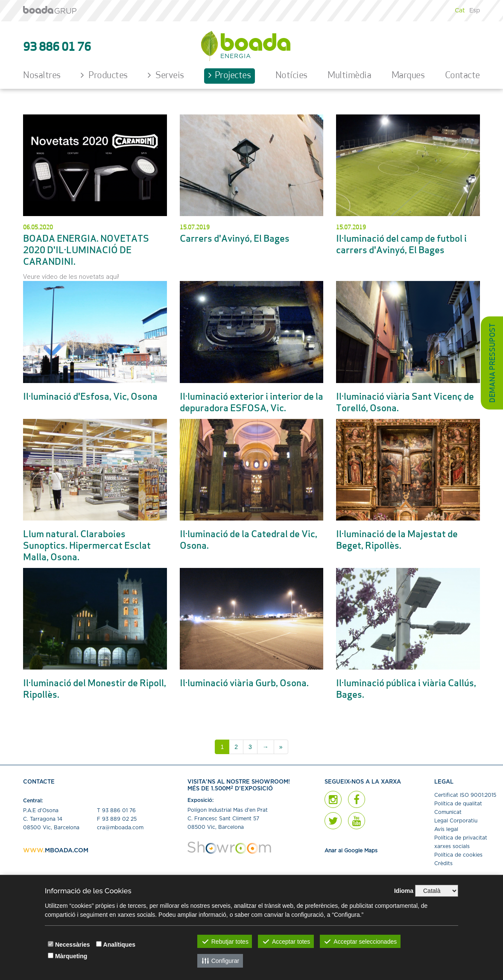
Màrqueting (71, 956)
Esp (475, 11)
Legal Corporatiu (456, 821)
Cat (460, 11)
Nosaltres (42, 76)
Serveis (166, 75)
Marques (408, 76)
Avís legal (446, 829)
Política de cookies (458, 855)
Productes (104, 75)
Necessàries (73, 945)
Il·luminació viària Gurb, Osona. (244, 684)
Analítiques (119, 945)
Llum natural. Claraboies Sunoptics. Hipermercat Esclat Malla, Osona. (87, 546)
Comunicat (448, 812)
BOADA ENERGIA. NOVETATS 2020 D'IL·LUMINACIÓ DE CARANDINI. (86, 251)
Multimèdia (349, 76)
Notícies (291, 76)
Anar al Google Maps (351, 851)
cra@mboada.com (120, 828)
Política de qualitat (458, 804)
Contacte (462, 76)
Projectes (230, 75)
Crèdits (443, 863)
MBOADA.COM (67, 851)
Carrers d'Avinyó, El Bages (235, 239)
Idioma (404, 891)
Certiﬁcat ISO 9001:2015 (465, 795)
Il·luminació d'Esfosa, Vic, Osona (90, 397)
